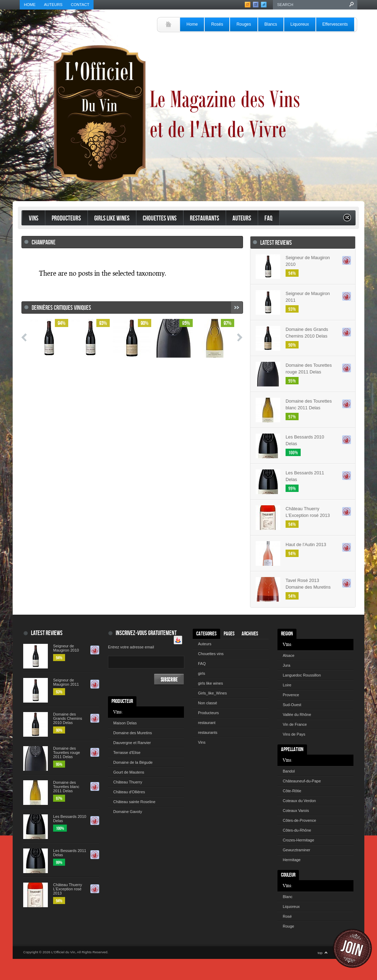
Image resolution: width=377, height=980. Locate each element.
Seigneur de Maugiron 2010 (308, 261)
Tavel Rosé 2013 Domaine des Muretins (308, 584)
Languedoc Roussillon (302, 675)
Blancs (271, 24)
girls (202, 673)
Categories (206, 634)
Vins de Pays (294, 734)
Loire (287, 685)
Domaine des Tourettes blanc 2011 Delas (309, 404)
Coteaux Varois (296, 811)
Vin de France (295, 724)
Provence (291, 695)
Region (287, 634)
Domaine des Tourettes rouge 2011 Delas (309, 369)
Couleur (288, 875)
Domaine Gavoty (128, 812)
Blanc (288, 897)
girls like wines (210, 683)
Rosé (287, 916)
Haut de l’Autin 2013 (306, 545)
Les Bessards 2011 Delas (305, 476)
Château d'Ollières (129, 792)
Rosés (217, 24)
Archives (250, 634)
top (320, 953)
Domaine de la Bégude (133, 762)
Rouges (244, 24)
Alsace (289, 655)
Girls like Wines (112, 219)
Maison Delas (125, 723)
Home (30, 5)
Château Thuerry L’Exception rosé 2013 (308, 512)
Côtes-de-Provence (299, 820)
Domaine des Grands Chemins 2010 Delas (307, 333)
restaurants (205, 219)
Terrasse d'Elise (127, 752)
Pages (229, 634)
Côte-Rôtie (292, 791)
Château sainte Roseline (134, 802)
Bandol (289, 771)
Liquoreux (300, 24)
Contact (80, 5)
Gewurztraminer (296, 850)
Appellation (292, 750)
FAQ (269, 219)
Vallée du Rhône (297, 715)
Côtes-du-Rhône (297, 830)
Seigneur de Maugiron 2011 (308, 297)
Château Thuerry (128, 782)
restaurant (207, 723)
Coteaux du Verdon (299, 801)
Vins (34, 219)
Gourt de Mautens (129, 772)
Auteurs (53, 5)
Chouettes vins (160, 219)
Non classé (207, 703)
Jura (286, 665)
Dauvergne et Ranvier (132, 743)
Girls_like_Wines (212, 693)
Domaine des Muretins (133, 733)
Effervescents (335, 24)
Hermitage (292, 860)
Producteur (122, 701)
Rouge (288, 926)
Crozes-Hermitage (298, 840)
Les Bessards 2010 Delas (305, 440)
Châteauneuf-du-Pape (302, 781)
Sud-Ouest (292, 705)
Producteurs (66, 219)
